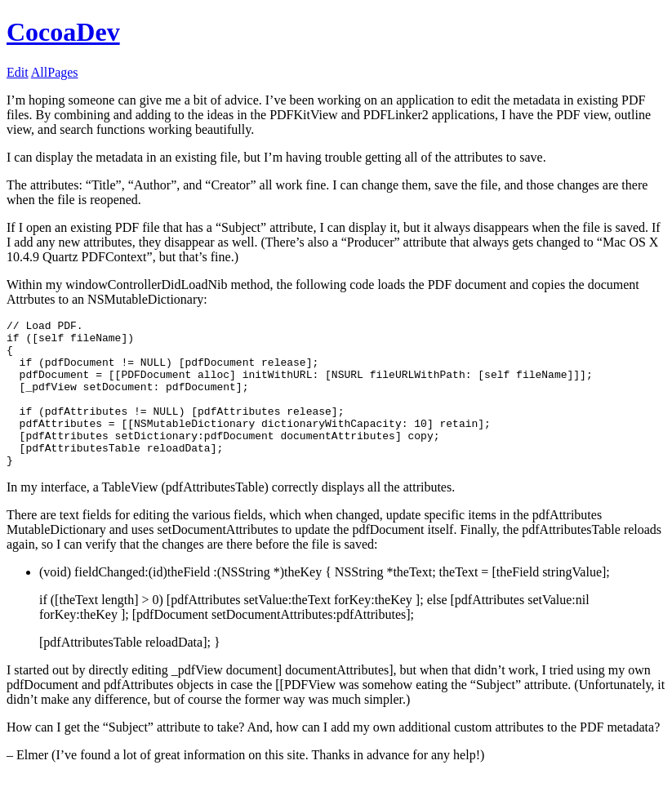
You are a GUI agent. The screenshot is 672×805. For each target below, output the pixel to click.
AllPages (55, 72)
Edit (18, 72)
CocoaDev (63, 32)
